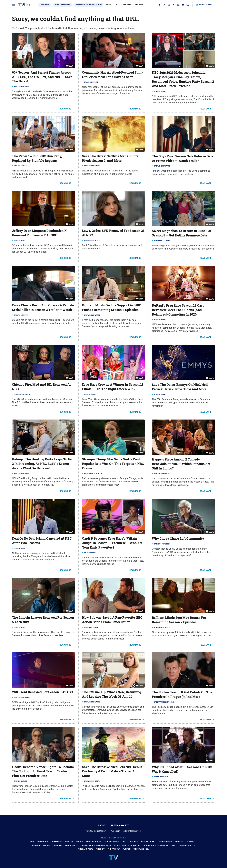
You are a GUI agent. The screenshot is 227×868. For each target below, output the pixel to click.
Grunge (134, 842)
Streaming (126, 5)
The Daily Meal (86, 849)
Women (127, 849)
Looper (47, 845)
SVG (173, 845)
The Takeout (114, 849)
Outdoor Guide (104, 845)
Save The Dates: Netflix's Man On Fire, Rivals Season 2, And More (111, 158)
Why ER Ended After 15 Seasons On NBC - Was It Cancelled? (183, 769)
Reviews (139, 5)
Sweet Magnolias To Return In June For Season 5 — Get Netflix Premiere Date (182, 233)
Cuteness (57, 842)
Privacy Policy (120, 825)
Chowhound (43, 842)
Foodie (80, 842)
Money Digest (72, 845)
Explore (69, 842)
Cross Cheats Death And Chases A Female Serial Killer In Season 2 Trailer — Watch (43, 308)
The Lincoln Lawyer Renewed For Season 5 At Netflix (43, 620)
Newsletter (204, 5)
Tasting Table (186, 845)
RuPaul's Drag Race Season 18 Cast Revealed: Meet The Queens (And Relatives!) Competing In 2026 (178, 310)
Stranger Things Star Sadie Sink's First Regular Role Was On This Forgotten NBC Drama (113, 464)
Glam (125, 842)
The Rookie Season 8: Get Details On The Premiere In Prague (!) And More (182, 694)
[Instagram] (178, 5)
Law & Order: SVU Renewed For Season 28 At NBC (113, 233)
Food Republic (93, 842)
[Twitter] (164, 5)
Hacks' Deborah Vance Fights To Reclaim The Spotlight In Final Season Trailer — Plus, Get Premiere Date (43, 771)
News (108, 5)
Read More (65, 109)
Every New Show (63, 5)
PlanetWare (121, 845)
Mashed (58, 845)
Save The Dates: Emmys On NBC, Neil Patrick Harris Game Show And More (180, 387)
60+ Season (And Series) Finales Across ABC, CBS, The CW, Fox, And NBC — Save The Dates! (42, 77)
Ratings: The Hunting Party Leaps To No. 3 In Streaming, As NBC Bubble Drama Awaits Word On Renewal (42, 464)
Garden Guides (111, 842)
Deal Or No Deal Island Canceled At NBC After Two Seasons (42, 541)
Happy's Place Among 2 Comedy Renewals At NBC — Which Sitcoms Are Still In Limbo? (181, 464)
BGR (32, 842)
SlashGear (163, 845)
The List (100, 849)
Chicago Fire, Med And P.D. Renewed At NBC (41, 387)
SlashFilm (149, 845)
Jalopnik (36, 845)
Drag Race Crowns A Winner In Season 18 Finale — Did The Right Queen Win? (113, 387)
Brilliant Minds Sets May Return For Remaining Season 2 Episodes (179, 620)
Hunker (179, 842)
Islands (190, 842)
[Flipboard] (174, 5)
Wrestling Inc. (141, 849)
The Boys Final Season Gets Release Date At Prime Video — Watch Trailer (183, 158)
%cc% (71, 66)
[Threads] (169, 5)
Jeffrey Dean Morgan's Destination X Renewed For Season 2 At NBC (39, 233)
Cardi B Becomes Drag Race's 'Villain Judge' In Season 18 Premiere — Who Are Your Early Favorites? (112, 543)
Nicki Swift (87, 845)
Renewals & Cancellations (89, 5)
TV (116, 5)
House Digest (166, 842)
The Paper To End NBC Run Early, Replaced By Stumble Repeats (37, 158)
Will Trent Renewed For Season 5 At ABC (42, 692)
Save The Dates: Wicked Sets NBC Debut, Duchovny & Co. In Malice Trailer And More (112, 771)
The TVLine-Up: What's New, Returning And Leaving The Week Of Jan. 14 (112, 694)
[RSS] (188, 5)
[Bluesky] (183, 5)
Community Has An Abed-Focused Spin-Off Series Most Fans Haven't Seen (112, 75)
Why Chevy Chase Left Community (178, 539)
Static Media (99, 831)
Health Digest (148, 842)
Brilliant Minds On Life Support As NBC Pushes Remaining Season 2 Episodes (112, 308)
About (102, 825)
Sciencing (135, 845)
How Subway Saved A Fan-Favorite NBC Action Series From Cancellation (112, 620)
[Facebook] (160, 5)
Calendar (45, 5)
